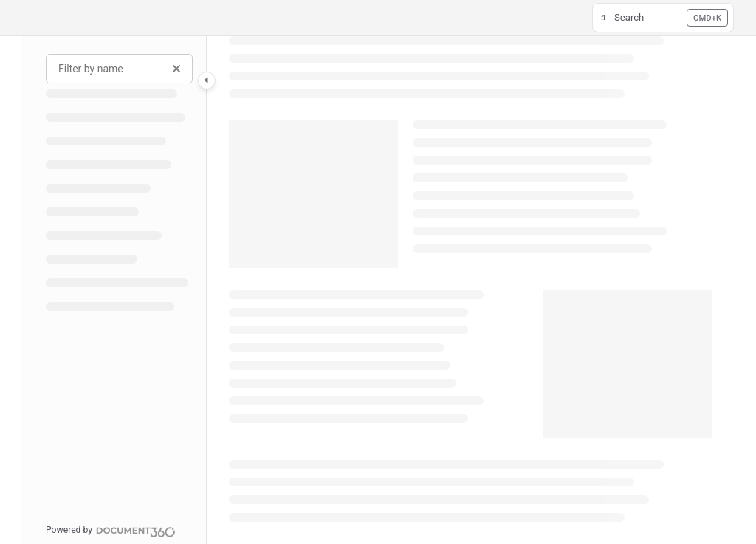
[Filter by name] (119, 69)
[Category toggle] (207, 80)
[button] (663, 18)
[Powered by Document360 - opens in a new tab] (111, 530)
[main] (470, 290)
